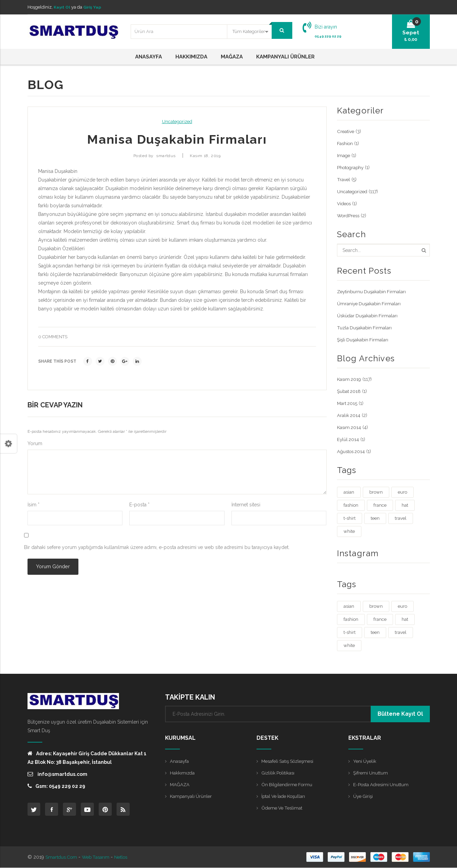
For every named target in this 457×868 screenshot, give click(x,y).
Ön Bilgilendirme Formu (288, 784)
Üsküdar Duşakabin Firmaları (368, 316)
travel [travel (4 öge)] (401, 518)
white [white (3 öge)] (349, 531)
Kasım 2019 (350, 379)
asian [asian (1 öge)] (349, 492)
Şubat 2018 (350, 391)
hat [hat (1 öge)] (405, 505)
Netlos (124, 857)
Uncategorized (177, 122)
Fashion (345, 143)
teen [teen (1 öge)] (375, 518)
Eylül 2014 (349, 439)
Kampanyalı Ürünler (192, 796)
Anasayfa (180, 761)
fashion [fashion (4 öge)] (351, 505)
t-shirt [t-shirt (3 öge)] (350, 518)
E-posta (139, 505)
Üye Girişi (364, 796)
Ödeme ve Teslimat (283, 808)
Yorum (35, 443)
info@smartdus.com (57, 774)
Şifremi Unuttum (371, 773)
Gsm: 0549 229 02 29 (56, 786)
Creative (346, 131)
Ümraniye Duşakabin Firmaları (370, 304)
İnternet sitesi (246, 505)
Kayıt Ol (63, 7)
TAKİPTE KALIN (190, 697)
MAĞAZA (180, 784)
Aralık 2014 (349, 415)
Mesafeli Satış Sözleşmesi (290, 761)
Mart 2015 (348, 403)
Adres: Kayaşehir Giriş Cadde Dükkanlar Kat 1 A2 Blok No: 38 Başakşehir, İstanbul (87, 758)
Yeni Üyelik (365, 761)
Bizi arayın (326, 27)
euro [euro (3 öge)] (402, 492)
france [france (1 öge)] (380, 505)
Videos (345, 204)
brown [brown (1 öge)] (376, 492)
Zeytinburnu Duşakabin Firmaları (373, 292)
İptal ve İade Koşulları (285, 796)
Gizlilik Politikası (279, 773)
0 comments (53, 337)
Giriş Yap (94, 7)
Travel (344, 179)
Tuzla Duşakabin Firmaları (365, 328)
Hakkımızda (183, 773)
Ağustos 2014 (352, 451)
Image (344, 155)
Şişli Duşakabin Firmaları (364, 340)
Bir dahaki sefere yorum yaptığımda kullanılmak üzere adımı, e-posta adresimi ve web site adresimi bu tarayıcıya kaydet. (157, 547)
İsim (34, 505)
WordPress (349, 216)
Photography (351, 167)
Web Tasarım (98, 857)
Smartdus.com (62, 857)
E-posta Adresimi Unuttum (382, 784)
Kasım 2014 (350, 427)
